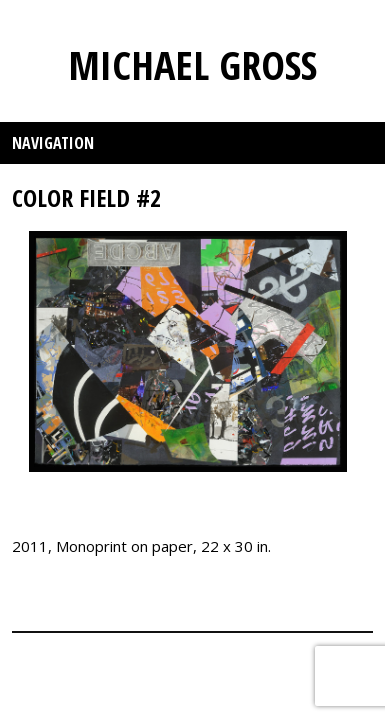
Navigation (53, 143)
